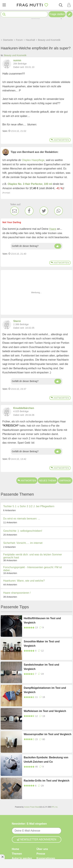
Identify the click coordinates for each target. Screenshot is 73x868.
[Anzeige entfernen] (2, 857)
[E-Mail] (15, 211)
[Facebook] (29, 211)
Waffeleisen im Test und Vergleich (45, 711)
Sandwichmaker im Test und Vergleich (41, 667)
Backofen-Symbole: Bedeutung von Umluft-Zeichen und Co (46, 760)
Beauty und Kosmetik (15, 55)
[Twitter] (44, 211)
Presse (41, 854)
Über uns (42, 849)
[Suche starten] (4, 14)
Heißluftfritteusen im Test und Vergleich (42, 620)
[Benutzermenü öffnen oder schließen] (69, 5)
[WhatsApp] (58, 211)
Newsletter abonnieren (37, 839)
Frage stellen (57, 14)
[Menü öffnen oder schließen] (4, 5)
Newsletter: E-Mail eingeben (29, 824)
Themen (17, 854)
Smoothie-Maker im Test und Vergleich (42, 644)
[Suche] (61, 5)
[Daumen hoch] (58, 246)
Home (15, 849)
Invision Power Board (32, 807)
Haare (53, 229)
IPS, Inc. (55, 807)
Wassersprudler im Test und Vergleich (48, 734)
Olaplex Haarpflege (33, 160)
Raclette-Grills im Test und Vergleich (47, 781)
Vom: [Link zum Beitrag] (5, 131)
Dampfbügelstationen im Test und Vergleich (45, 690)
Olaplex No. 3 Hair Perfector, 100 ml (30, 184)
